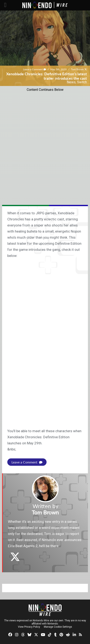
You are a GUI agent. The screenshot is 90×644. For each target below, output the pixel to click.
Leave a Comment (35, 69)
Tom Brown (77, 69)
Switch (82, 82)
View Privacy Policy (29, 627)
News (71, 82)
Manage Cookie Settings (58, 627)
